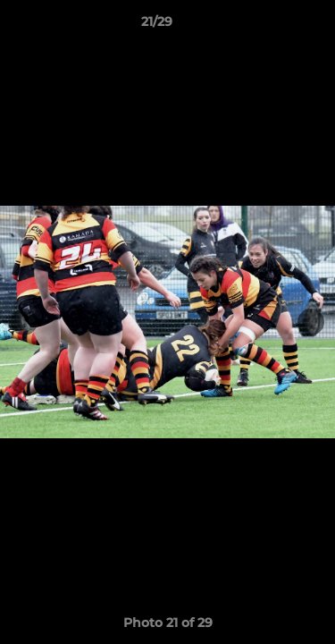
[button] (271, 26)
